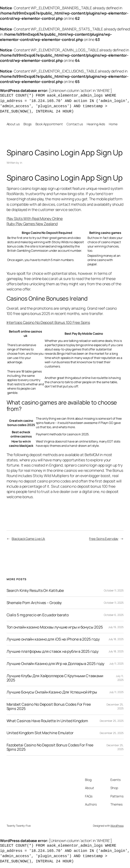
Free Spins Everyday (104, 539)
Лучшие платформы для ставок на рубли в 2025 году (53, 651)
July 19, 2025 (116, 627)
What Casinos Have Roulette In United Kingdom (47, 721)
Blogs (28, 124)
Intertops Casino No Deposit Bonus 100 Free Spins (48, 322)
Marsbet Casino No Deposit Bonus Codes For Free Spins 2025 (49, 706)
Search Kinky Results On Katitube (35, 590)
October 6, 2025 (114, 615)
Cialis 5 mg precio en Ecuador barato (38, 615)
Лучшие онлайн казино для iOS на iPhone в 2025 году (53, 639)
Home (113, 124)
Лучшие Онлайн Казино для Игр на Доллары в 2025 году (56, 664)
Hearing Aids (96, 124)
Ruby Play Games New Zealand (32, 224)
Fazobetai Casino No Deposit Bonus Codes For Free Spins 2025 (50, 747)
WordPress (117, 826)
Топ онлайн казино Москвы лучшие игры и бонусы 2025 (55, 627)
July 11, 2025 (116, 664)
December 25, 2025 (112, 721)
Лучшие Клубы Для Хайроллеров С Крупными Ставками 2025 (55, 678)
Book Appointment (49, 124)
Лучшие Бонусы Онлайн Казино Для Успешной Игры (52, 692)
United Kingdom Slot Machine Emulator (40, 733)
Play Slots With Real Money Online (35, 218)
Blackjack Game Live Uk (28, 539)
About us (13, 124)
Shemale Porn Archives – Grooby (34, 603)
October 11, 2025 (114, 590)
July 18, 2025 (116, 639)
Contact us (75, 124)
